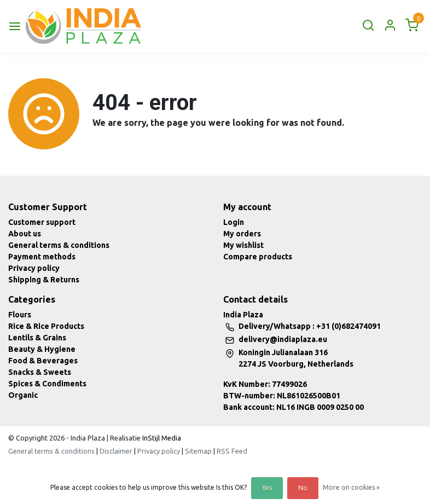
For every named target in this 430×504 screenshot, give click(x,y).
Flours (20, 315)
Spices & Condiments (47, 384)
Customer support (42, 222)
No (303, 488)
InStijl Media (161, 438)
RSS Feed (232, 451)
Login (234, 222)
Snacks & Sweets (40, 372)
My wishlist (243, 245)
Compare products (258, 257)
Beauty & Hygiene (42, 349)
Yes (267, 488)
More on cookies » (351, 487)
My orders (242, 234)
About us (25, 234)
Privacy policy (34, 268)
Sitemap (198, 451)
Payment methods (42, 257)
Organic (23, 395)
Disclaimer (116, 451)
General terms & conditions (59, 245)
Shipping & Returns (44, 280)
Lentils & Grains (37, 338)
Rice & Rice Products (46, 326)
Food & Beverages (43, 361)
